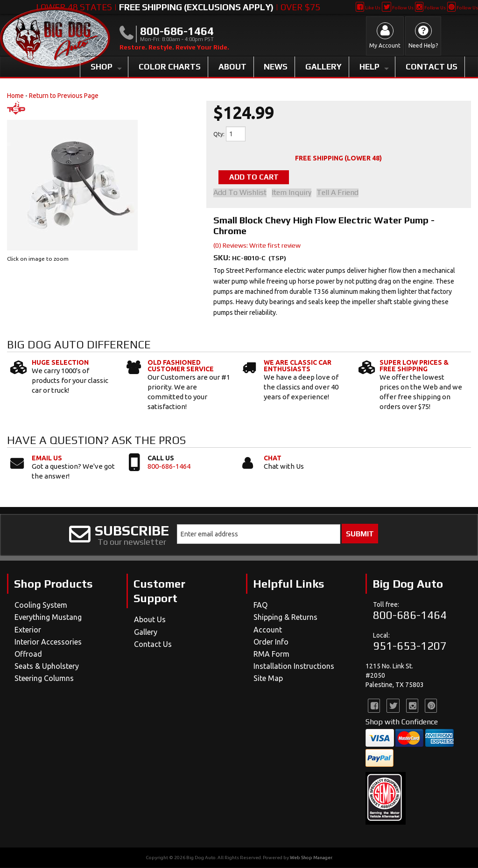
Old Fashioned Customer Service (181, 367)
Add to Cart (260, 177)
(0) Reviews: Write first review (257, 246)
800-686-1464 (169, 467)
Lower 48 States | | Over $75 (178, 7)
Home (15, 96)
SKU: (223, 259)
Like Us (368, 8)
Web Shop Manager (311, 858)
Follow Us (397, 8)
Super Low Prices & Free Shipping (414, 367)
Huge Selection (60, 363)
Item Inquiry (294, 194)
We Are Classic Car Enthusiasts (298, 367)
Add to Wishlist (240, 194)
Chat (273, 459)
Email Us (47, 459)
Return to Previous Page (64, 96)
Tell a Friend (342, 194)
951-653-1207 (410, 646)
